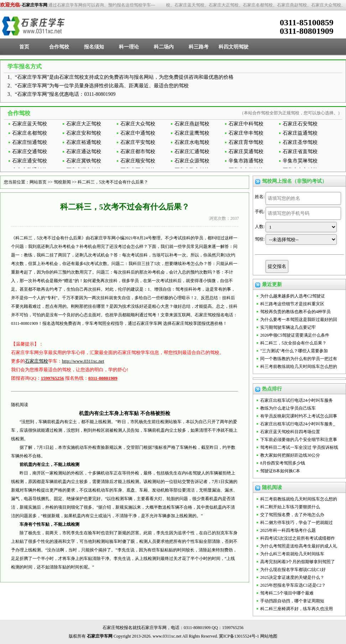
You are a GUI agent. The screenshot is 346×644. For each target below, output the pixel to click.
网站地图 (269, 636)
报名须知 (94, 47)
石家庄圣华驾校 (300, 142)
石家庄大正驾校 (84, 124)
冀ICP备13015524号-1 (239, 636)
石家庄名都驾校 (30, 133)
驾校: (260, 239)
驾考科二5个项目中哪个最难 (287, 593)
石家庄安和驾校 (84, 133)
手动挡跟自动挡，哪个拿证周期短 (292, 601)
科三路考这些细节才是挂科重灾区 (292, 304)
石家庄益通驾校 (300, 133)
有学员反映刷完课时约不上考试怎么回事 (299, 416)
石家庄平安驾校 (138, 142)
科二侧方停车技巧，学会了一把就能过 (297, 523)
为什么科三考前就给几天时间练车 (292, 554)
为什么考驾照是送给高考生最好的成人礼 (299, 546)
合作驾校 (59, 47)
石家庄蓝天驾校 (30, 124)
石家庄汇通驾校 (192, 152)
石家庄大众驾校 (138, 124)
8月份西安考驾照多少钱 (283, 463)
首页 (24, 47)
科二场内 (164, 47)
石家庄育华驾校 (246, 142)
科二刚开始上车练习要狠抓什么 (290, 507)
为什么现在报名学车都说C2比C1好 (293, 570)
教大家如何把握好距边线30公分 (290, 455)
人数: (260, 227)
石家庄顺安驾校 (138, 161)
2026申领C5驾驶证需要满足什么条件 (295, 335)
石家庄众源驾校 (192, 161)
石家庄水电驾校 (192, 142)
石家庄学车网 (35, 5)
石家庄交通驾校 (30, 152)
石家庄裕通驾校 (84, 142)
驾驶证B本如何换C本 (280, 471)
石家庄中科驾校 (246, 124)
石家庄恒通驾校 (30, 142)
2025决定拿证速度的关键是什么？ (292, 577)
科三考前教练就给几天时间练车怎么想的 (299, 367)
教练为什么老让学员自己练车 (288, 408)
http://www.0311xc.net (83, 361)
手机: (260, 212)
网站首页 (38, 182)
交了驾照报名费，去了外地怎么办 (292, 515)
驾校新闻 (62, 182)
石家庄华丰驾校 (246, 133)
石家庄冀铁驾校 (84, 161)
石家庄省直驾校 (300, 152)
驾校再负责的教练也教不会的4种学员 (295, 312)
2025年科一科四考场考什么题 (288, 530)
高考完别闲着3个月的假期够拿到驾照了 (298, 562)
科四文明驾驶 (234, 47)
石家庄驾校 (36, 361)
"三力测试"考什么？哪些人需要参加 (294, 351)
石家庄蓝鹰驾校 (192, 133)
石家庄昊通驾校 (246, 152)
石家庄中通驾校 (138, 133)
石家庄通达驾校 (84, 152)
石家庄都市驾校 (138, 152)
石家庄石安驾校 (300, 124)
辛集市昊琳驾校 (300, 161)
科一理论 (129, 47)
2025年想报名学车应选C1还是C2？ (293, 585)
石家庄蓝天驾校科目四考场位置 (290, 432)
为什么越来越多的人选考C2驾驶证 (293, 296)
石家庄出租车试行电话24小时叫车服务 (297, 400)
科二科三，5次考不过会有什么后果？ (113, 182)
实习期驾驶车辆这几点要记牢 (288, 327)
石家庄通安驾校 (30, 161)
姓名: (260, 197)
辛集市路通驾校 (246, 161)
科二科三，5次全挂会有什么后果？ (293, 343)
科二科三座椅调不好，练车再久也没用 (297, 609)
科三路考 (199, 47)
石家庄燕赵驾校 (192, 124)
